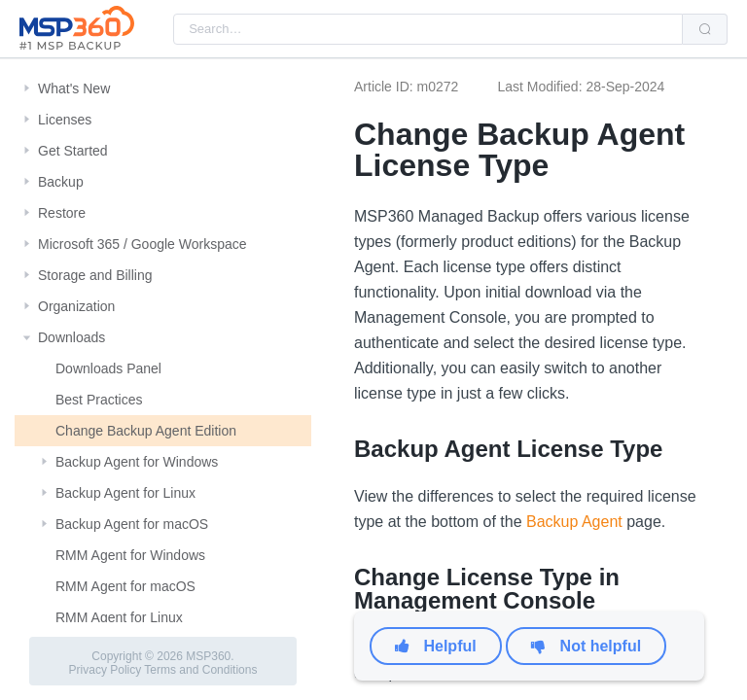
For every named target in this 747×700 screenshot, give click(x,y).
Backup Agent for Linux (125, 493)
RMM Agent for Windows (130, 555)
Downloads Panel (108, 368)
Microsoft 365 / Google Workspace (142, 244)
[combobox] (428, 29)
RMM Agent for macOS (125, 586)
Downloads (71, 337)
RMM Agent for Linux (119, 617)
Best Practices (99, 400)
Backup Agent (574, 522)
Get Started (73, 151)
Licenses (65, 120)
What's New (74, 88)
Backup (61, 182)
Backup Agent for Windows (137, 462)
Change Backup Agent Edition (146, 431)
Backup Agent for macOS (132, 524)
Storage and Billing (95, 275)
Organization (76, 306)
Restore (62, 213)
